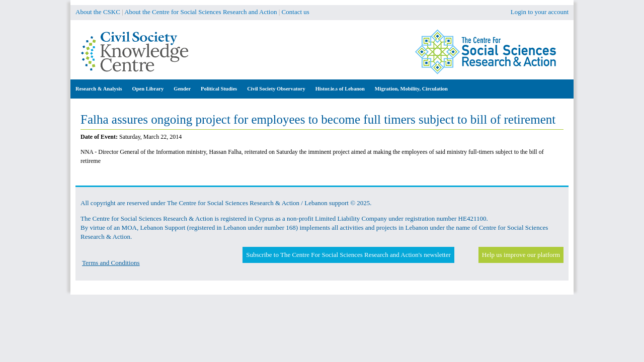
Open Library (148, 89)
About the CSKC (98, 12)
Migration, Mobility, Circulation (411, 89)
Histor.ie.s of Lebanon (340, 89)
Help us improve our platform (521, 255)
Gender (182, 89)
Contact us (296, 12)
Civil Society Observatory (276, 89)
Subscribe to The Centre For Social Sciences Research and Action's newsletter (348, 255)
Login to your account (540, 12)
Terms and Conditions (111, 263)
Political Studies (219, 89)
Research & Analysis (99, 89)
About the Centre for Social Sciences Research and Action (200, 12)
